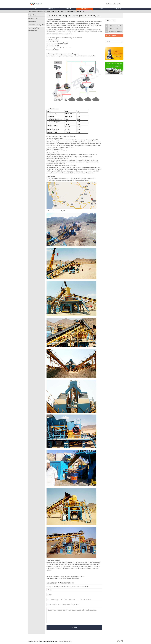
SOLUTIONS (85, 9)
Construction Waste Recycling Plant (34, 29)
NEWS (102, 9)
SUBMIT (74, 627)
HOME (35, 9)
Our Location (109, 4)
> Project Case (44, 11)
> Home (30, 11)
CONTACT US (117, 9)
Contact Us (118, 4)
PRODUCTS (68, 9)
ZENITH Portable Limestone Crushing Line (72, 576)
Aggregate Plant (33, 18)
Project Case (32, 15)
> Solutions (36, 11)
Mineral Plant (32, 21)
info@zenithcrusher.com (115, 31)
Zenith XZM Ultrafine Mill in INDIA (69, 578)
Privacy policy (68, 641)
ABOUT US (51, 9)
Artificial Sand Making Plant (36, 25)
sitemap (61, 641)
